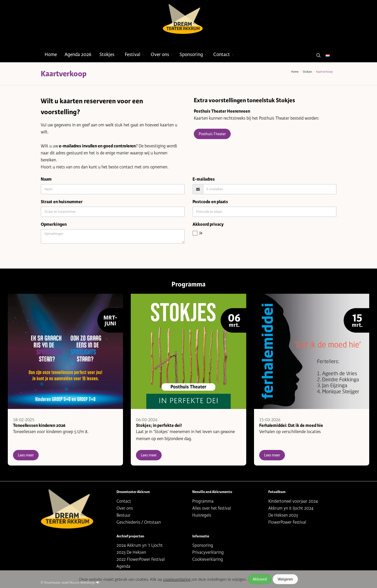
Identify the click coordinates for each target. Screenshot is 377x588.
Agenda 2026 (78, 54)
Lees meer (26, 455)
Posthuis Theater (212, 134)
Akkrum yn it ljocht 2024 (291, 508)
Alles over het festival (212, 508)
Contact (222, 54)
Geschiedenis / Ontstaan (139, 522)
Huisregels (202, 515)
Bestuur (124, 515)
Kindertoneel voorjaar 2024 (293, 501)
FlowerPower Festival (287, 522)
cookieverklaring (177, 579)
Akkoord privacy (208, 224)
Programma (203, 501)
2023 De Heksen (131, 552)
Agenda (123, 566)
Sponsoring (191, 54)
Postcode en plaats (210, 202)
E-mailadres (204, 179)
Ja (197, 233)
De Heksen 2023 (283, 515)
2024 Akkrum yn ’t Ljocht (140, 545)
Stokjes (107, 54)
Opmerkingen (54, 224)
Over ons (160, 54)
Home (51, 54)
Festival (133, 54)
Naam (46, 179)
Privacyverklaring (208, 552)
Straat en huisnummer (62, 202)
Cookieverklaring (208, 559)
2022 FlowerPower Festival (141, 559)
